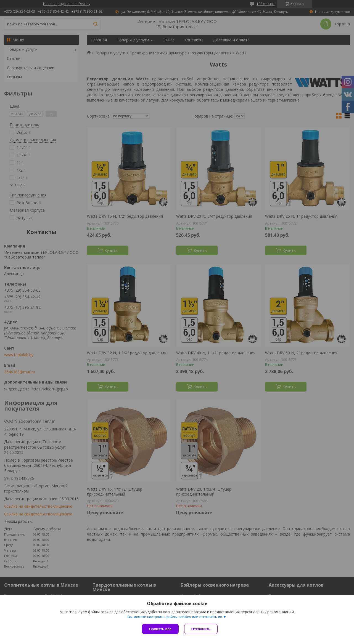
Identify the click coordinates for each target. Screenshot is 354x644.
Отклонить (201, 629)
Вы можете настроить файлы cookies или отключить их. (175, 617)
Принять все (160, 629)
